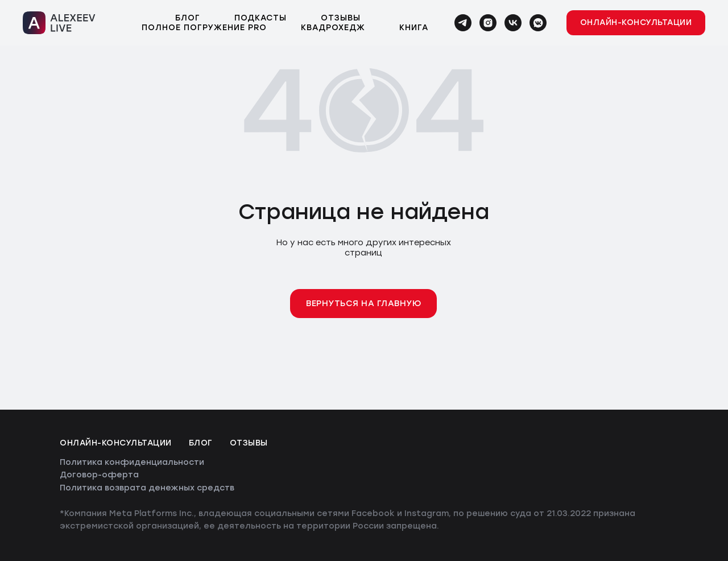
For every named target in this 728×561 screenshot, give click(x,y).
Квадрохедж (333, 28)
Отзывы (341, 18)
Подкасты (260, 18)
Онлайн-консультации (116, 443)
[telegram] (463, 23)
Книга (414, 28)
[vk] (513, 23)
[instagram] (488, 23)
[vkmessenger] (538, 23)
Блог (188, 18)
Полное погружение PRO (204, 28)
